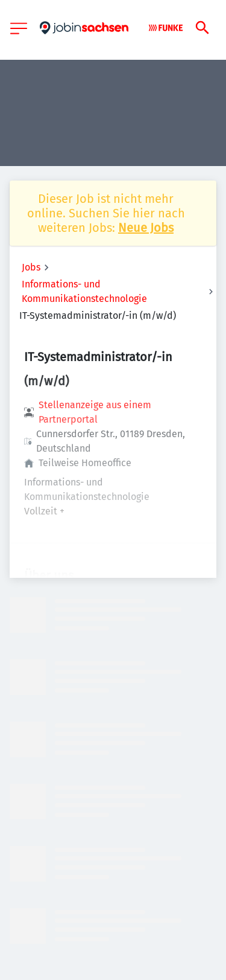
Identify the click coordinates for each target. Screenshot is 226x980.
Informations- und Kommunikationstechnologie (84, 291)
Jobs (31, 267)
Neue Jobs (146, 228)
